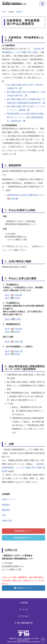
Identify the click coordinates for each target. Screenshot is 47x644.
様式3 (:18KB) (12, 354)
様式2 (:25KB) (12, 332)
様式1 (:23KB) (12, 298)
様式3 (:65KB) (13, 351)
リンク (24, 609)
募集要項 (19, 12)
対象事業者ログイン (24, 531)
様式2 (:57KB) (13, 329)
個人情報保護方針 (24, 623)
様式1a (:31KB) (13, 319)
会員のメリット (9, 499)
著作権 (23, 603)
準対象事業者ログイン (24, 538)
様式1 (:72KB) (13, 295)
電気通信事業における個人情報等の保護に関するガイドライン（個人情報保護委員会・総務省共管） (26, 117)
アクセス (24, 616)
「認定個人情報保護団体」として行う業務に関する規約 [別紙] (23, 468)
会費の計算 (7, 521)
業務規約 (6, 505)
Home (4, 12)
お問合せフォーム (23, 588)
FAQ (4, 515)
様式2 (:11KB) (13, 342)
